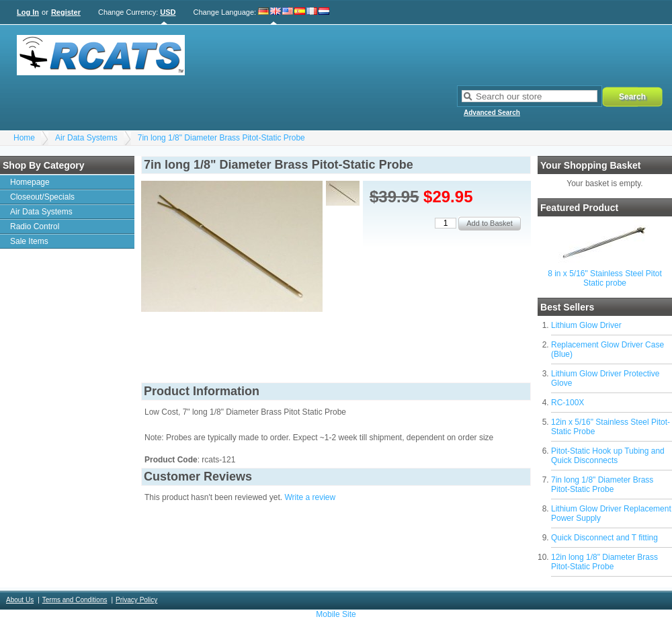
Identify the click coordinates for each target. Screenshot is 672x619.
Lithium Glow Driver (586, 325)
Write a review (310, 497)
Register (66, 12)
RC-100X (568, 403)
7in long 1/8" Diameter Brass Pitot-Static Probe (221, 138)
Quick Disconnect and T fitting (604, 538)
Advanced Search (492, 113)
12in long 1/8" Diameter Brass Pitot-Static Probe (604, 562)
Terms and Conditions (75, 600)
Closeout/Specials (42, 197)
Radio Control (35, 226)
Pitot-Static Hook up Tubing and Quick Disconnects (608, 456)
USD (168, 12)
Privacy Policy (136, 600)
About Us (20, 600)
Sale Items (29, 241)
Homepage (30, 182)
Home (24, 138)
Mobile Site (336, 614)
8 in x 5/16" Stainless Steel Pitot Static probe (605, 278)
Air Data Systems (86, 138)
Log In (28, 12)
